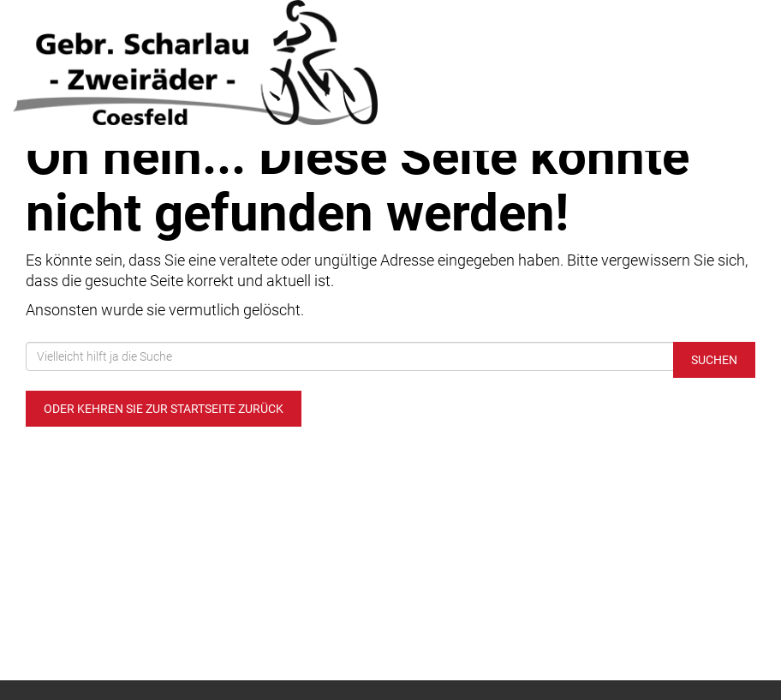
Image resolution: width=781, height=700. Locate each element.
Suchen (714, 360)
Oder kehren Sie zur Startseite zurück (164, 409)
